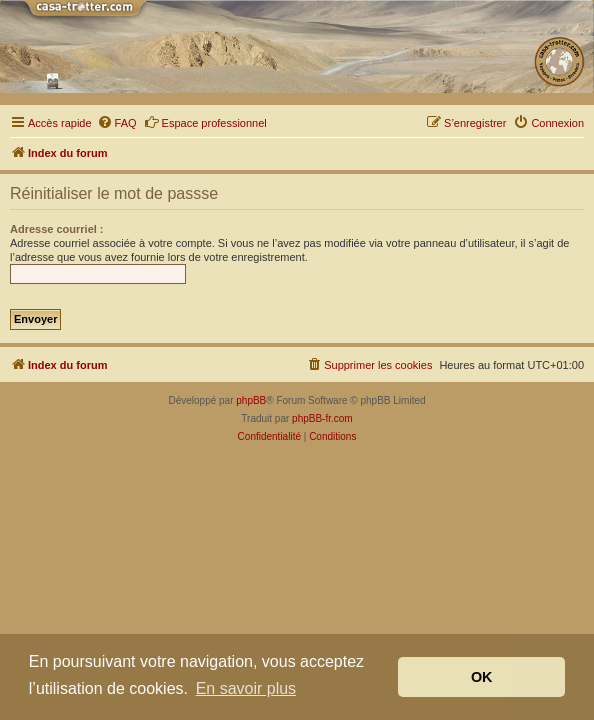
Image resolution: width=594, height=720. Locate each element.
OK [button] (482, 677)
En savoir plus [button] (246, 688)
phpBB (251, 400)
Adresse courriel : (57, 229)
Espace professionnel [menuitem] (205, 122)
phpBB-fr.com (322, 418)
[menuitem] (117, 123)
